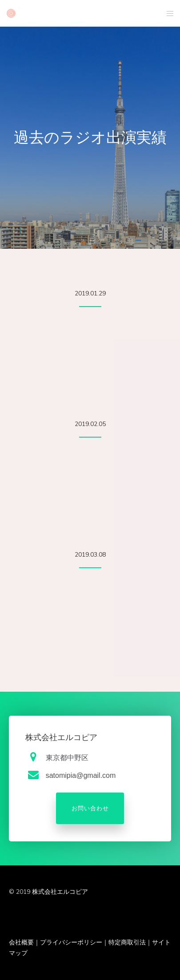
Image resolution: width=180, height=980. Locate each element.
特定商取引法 (127, 942)
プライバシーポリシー (71, 942)
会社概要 (21, 942)
